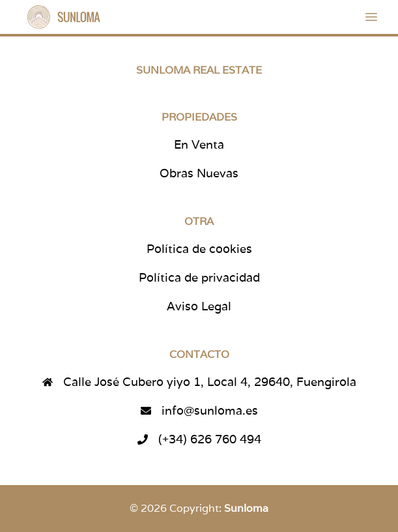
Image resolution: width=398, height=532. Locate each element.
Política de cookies (199, 249)
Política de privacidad (199, 277)
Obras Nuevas (199, 173)
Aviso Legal (199, 306)
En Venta (199, 144)
